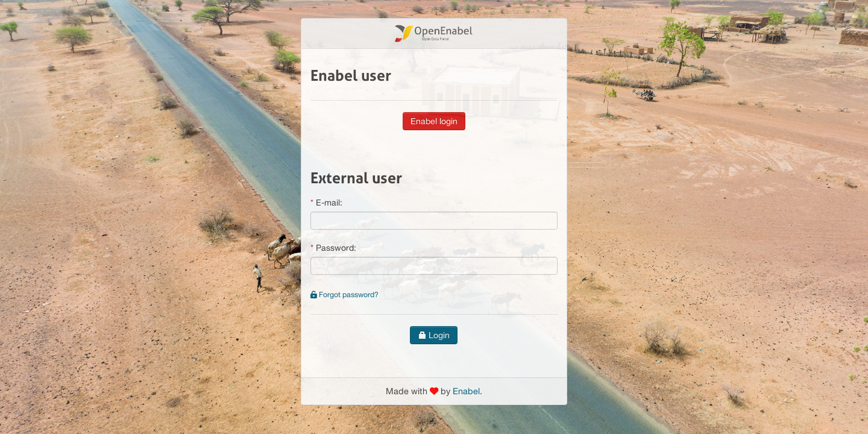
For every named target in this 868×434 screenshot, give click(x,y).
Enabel (466, 391)
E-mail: (329, 203)
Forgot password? (344, 294)
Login (434, 335)
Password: (336, 248)
